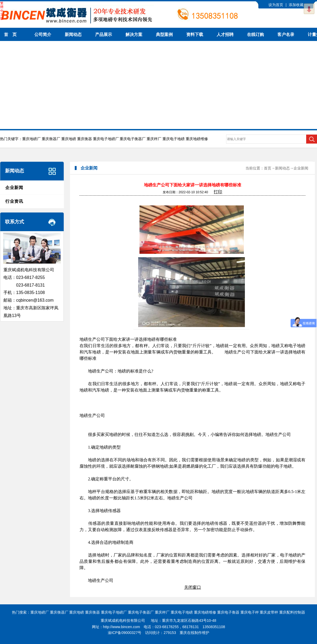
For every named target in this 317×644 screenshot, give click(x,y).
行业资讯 (14, 201)
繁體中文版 (2, 11)
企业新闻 (14, 188)
